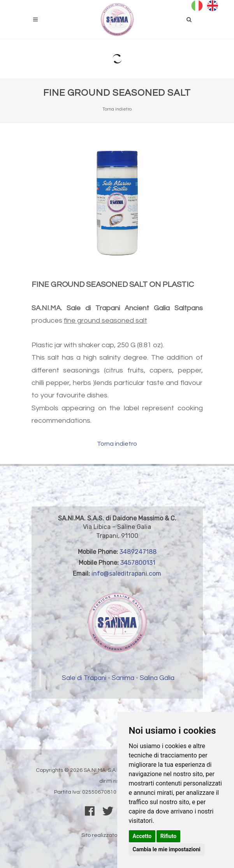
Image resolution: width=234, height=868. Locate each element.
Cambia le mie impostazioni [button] (167, 849)
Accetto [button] (142, 836)
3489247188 (138, 552)
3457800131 (138, 563)
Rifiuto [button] (169, 836)
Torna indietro (117, 109)
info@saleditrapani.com (126, 574)
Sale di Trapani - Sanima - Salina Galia (118, 678)
